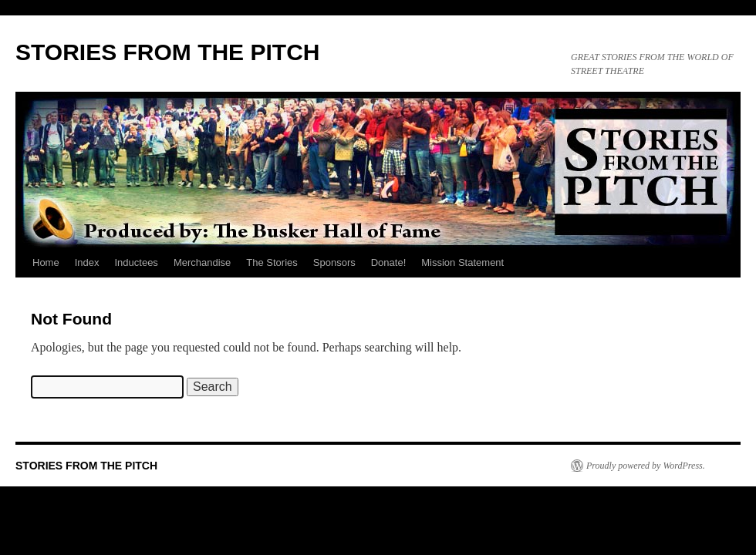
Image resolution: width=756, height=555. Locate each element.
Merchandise (202, 262)
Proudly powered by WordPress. (646, 466)
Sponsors (334, 262)
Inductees (137, 262)
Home (46, 262)
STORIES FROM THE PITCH (167, 52)
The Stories (272, 262)
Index (87, 262)
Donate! (389, 262)
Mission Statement (462, 262)
